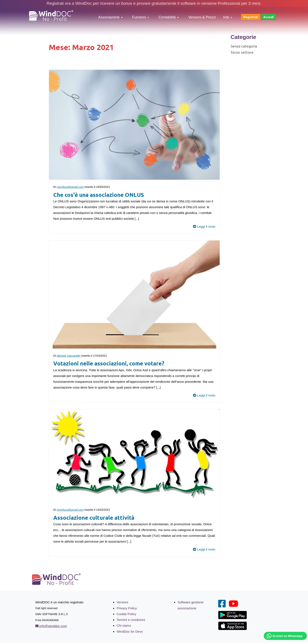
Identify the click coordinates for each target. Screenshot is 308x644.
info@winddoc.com (51, 626)
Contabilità (169, 17)
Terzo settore (242, 52)
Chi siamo (124, 625)
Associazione (110, 17)
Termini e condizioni (131, 619)
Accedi (269, 17)
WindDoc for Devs (130, 631)
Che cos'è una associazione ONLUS (99, 194)
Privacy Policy (127, 608)
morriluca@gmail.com (70, 187)
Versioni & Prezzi (202, 17)
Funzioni (141, 17)
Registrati (251, 17)
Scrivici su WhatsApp (287, 636)
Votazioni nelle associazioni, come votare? (109, 363)
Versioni (122, 602)
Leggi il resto (204, 226)
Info (228, 17)
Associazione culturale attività (94, 517)
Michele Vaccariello (69, 355)
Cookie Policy (126, 614)
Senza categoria (244, 46)
